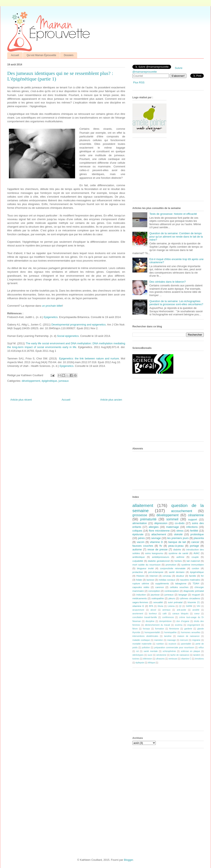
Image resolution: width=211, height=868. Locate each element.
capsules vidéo (141, 587)
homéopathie (170, 632)
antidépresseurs (161, 557)
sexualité (158, 602)
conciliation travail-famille (145, 617)
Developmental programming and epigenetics (78, 325)
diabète (177, 549)
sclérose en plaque (190, 651)
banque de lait (177, 542)
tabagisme (181, 583)
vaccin (141, 542)
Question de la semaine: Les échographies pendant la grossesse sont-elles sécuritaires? (176, 303)
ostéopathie (158, 598)
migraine (196, 640)
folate (139, 580)
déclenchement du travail (158, 625)
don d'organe (183, 621)
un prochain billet (52, 306)
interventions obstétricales (145, 636)
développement (31, 381)
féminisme (174, 629)
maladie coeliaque (141, 640)
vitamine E (138, 606)
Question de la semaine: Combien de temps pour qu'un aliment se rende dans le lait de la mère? (176, 237)
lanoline (168, 636)
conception (154, 591)
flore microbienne (159, 531)
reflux (201, 648)
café (165, 614)
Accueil (15, 55)
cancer (195, 542)
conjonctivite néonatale (173, 568)
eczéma (179, 625)
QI (180, 606)
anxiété (196, 610)
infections (192, 527)
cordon (195, 568)
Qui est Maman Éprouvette (41, 55)
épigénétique (49, 381)
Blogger (128, 860)
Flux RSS (139, 82)
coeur (197, 614)
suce (150, 655)
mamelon (159, 640)
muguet (196, 595)
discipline (150, 621)
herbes (178, 561)
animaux (166, 610)
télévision (148, 659)
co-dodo (180, 523)
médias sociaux (167, 580)
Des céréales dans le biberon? (168, 282)
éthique (151, 663)
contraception (172, 591)
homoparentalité (152, 632)
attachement (159, 534)
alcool (153, 610)
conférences (168, 617)
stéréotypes (138, 655)
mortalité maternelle (142, 644)
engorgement (194, 625)
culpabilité (138, 561)
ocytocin (172, 644)
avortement (138, 614)
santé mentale (151, 651)
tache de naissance (180, 655)
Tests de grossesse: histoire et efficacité (173, 214)
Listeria (171, 606)
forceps (146, 629)
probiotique (197, 534)
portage (194, 546)
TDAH (196, 583)
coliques (137, 531)
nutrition (160, 644)
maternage (173, 527)
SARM (189, 606)
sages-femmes (140, 602)
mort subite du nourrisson (147, 565)
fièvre (135, 629)
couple (195, 557)
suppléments (162, 583)
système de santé (178, 553)
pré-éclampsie (156, 572)
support (192, 519)
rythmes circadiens (190, 598)
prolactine (138, 572)
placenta (199, 538)
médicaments (140, 598)
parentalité (186, 644)
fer (203, 576)
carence (160, 587)
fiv (161, 546)
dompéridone (165, 621)
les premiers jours (178, 538)
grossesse (140, 515)
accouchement (182, 511)
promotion (171, 565)
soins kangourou (154, 553)
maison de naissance (188, 636)
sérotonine (161, 655)
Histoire (140, 576)
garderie (188, 629)
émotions (199, 659)
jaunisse (155, 595)
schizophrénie (169, 651)
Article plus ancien (111, 400)
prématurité (148, 519)
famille (193, 576)
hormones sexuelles (191, 632)
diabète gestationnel (159, 561)
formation (160, 629)
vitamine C (186, 659)
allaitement (143, 505)
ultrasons (160, 659)
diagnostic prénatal (194, 591)
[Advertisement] (163, 171)
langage (183, 595)
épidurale (138, 534)
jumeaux (64, 381)
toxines (136, 659)
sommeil (172, 519)
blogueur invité (145, 568)
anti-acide (182, 610)
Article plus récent (21, 400)
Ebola (160, 606)
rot (137, 651)
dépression (161, 523)
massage (171, 640)
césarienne (196, 515)
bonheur (153, 614)
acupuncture (138, 610)
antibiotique (139, 557)
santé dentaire (177, 572)
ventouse (173, 659)
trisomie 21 (194, 602)
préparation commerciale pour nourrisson (174, 648)
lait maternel (193, 561)
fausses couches (143, 546)
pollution (146, 648)
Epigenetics (51, 317)
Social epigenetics (68, 336)
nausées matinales (190, 580)
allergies (153, 527)
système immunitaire (192, 565)
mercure (184, 640)
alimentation (140, 523)
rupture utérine (141, 583)
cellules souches (179, 587)
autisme (137, 549)
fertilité (194, 531)
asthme (180, 557)
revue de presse (158, 549)
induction (141, 595)
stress (180, 531)
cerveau (167, 576)
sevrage (156, 538)
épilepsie (140, 663)
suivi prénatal (175, 602)
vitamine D (156, 542)
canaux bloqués (180, 614)
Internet (153, 576)
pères (141, 538)
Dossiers (69, 55)
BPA (151, 606)
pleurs (172, 598)
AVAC (197, 553)
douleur (180, 576)
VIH (198, 606)
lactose (150, 580)
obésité (178, 534)
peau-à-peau (176, 546)
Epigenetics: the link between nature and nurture (89, 358)
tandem (197, 655)
